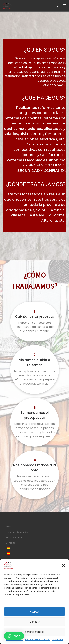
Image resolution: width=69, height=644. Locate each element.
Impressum (57, 639)
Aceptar (34, 612)
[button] (63, 566)
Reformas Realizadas (17, 532)
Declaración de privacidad (38, 639)
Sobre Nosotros (14, 537)
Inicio (9, 527)
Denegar (35, 622)
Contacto (11, 543)
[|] (7, 5)
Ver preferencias (35, 632)
